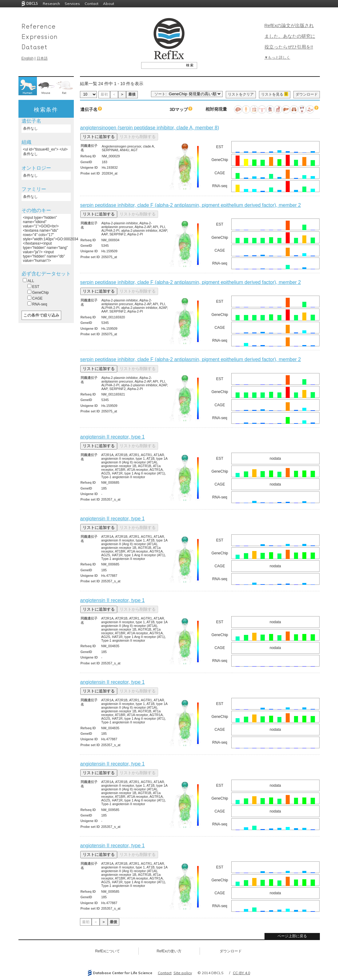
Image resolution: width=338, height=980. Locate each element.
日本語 (42, 58)
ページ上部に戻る (292, 936)
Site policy (183, 973)
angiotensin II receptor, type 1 (113, 437)
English (28, 58)
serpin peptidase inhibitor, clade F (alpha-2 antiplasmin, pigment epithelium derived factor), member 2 (191, 205)
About (109, 4)
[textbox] (162, 65)
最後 (132, 94)
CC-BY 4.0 (241, 973)
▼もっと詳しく (277, 57)
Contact (91, 4)
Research (51, 4)
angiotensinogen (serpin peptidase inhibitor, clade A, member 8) (150, 128)
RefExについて (107, 951)
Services (72, 4)
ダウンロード (307, 94)
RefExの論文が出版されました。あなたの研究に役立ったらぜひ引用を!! (290, 36)
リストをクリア (241, 94)
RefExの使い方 (169, 951)
